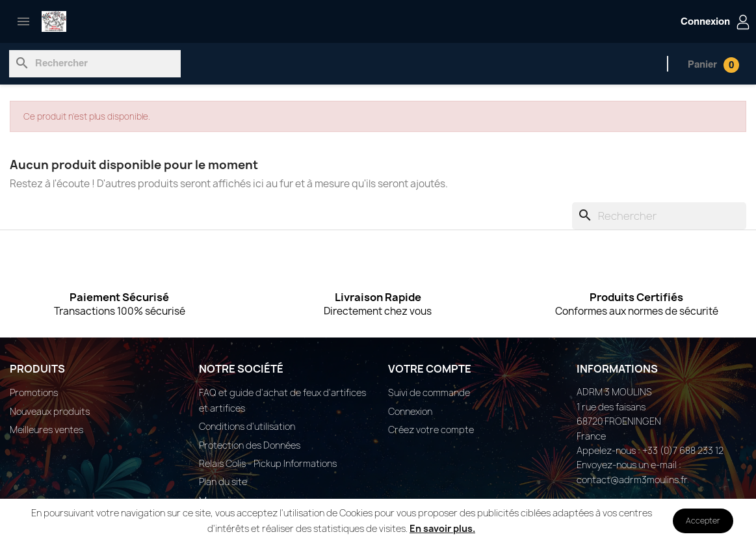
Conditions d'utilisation (247, 426)
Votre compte (430, 369)
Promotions (34, 392)
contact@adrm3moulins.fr (632, 480)
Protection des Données (250, 445)
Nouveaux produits (50, 411)
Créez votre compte (431, 430)
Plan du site (223, 482)
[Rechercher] (95, 64)
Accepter (703, 521)
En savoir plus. (442, 528)
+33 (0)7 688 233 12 (683, 450)
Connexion (410, 411)
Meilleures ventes (46, 430)
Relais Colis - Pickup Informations (268, 463)
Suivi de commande (429, 392)
